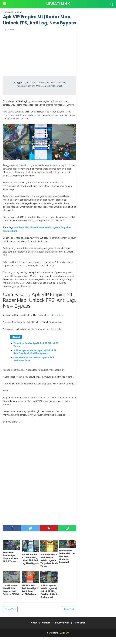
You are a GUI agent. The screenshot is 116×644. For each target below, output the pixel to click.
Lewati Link (58, 4)
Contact (46, 629)
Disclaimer (80, 629)
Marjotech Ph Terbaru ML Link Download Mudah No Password (67, 563)
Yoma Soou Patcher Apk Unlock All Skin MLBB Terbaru (36, 352)
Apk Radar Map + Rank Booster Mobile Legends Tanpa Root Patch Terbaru (49, 567)
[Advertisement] (40, 62)
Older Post (69, 616)
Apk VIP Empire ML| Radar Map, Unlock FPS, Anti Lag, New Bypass (30, 566)
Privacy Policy (62, 629)
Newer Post (10, 616)
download (59, 322)
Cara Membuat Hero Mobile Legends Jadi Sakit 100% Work (34, 366)
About (33, 629)
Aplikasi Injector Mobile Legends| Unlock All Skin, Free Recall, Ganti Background (35, 359)
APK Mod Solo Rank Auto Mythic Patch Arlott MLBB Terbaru (30, 597)
